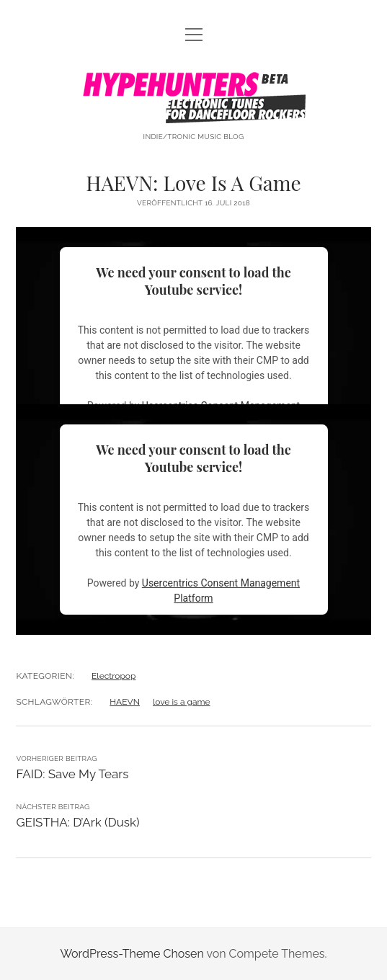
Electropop (114, 676)
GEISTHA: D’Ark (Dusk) (77, 822)
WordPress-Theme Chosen (132, 954)
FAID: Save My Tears (72, 774)
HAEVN (125, 702)
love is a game (182, 702)
